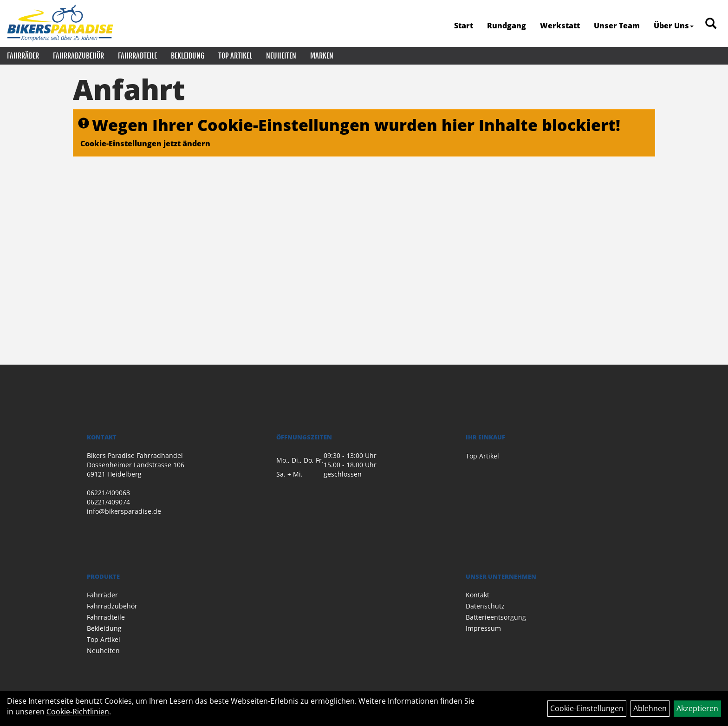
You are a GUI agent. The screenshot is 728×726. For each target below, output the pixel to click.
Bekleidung (188, 56)
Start (464, 26)
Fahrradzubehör (78, 56)
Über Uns (674, 26)
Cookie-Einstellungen (587, 708)
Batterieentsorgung (496, 617)
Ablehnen (650, 708)
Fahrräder (23, 56)
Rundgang (507, 26)
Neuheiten (281, 56)
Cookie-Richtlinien (78, 712)
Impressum (483, 628)
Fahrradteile (137, 56)
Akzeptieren (697, 708)
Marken (322, 56)
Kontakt (478, 595)
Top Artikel (235, 56)
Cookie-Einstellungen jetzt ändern (145, 144)
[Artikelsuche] (711, 24)
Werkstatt (560, 26)
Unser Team (617, 26)
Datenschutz (485, 606)
